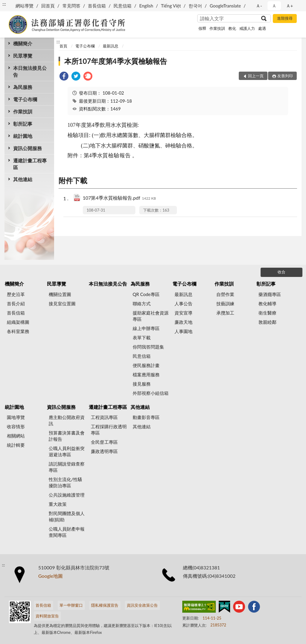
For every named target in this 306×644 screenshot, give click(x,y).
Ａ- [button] (259, 6)
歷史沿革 (16, 294)
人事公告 (183, 303)
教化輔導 (267, 303)
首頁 (63, 46)
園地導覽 (16, 417)
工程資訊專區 (104, 417)
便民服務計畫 (146, 365)
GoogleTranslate (225, 6)
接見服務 (142, 384)
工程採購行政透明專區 (109, 430)
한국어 (195, 6)
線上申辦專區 (146, 328)
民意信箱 (123, 6)
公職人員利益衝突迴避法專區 (67, 451)
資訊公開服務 (27, 148)
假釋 (202, 28)
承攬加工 (225, 313)
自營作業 (225, 294)
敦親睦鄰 (267, 322)
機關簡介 (23, 43)
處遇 (262, 28)
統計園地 (23, 136)
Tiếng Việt (171, 6)
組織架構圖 (18, 322)
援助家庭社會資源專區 (151, 316)
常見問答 (71, 6)
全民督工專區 (104, 442)
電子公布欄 (25, 99)
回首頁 (48, 6)
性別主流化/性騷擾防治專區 (65, 482)
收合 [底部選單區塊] (281, 272)
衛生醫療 (267, 313)
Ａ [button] (274, 6)
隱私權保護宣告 (105, 605)
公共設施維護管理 (67, 495)
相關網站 (16, 436)
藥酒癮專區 (270, 294)
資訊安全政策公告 (142, 605)
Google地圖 (51, 576)
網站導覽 (25, 6)
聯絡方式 (142, 303)
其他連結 (23, 179)
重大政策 (58, 504)
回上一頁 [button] (256, 76)
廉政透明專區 (104, 451)
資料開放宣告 (47, 616)
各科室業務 (18, 331)
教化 (232, 28)
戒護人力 (247, 28)
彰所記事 (23, 124)
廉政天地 (183, 322)
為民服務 (23, 87)
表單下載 (142, 338)
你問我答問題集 (148, 347)
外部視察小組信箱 (151, 393)
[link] (64, 77)
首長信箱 (97, 6)
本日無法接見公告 (30, 71)
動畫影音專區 (146, 417)
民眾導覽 (23, 56)
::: (4, 4)
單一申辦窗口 (71, 605)
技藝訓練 (225, 303)
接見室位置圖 (62, 303)
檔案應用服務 (146, 375)
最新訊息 (111, 46)
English (146, 6)
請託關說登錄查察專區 (67, 467)
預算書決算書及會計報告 (67, 436)
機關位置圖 (60, 294)
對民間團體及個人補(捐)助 (67, 516)
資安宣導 (183, 313)
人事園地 (183, 331)
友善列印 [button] (285, 76)
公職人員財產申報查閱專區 (67, 532)
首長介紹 (16, 303)
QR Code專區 (146, 294)
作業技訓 (217, 28)
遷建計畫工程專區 (30, 164)
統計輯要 (16, 445)
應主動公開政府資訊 (67, 420)
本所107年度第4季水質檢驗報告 (116, 61)
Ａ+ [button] (290, 6)
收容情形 (16, 426)
